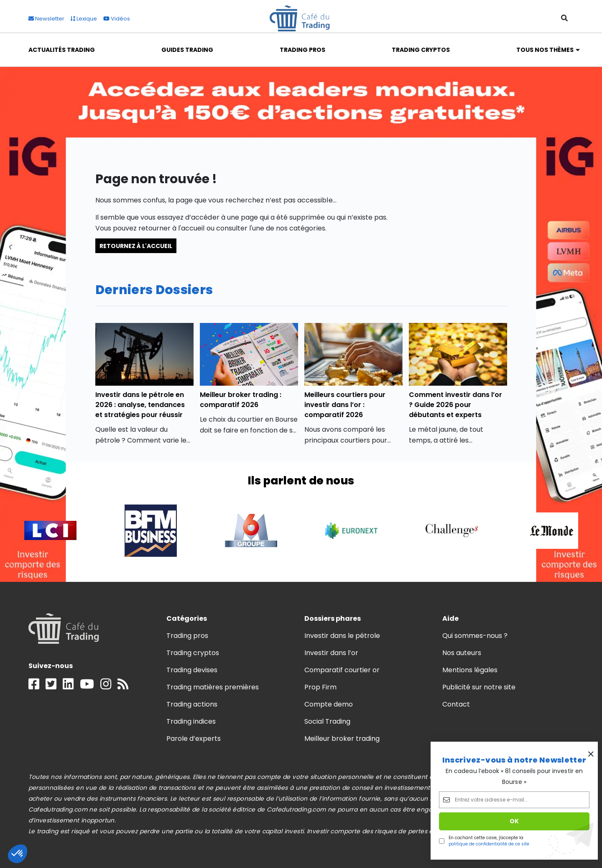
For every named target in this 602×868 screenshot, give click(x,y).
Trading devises (192, 670)
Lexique (84, 19)
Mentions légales (470, 670)
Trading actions (192, 704)
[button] (18, 854)
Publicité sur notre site (479, 687)
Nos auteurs (462, 653)
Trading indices (191, 721)
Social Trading (327, 721)
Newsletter (46, 19)
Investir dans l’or (332, 653)
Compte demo (329, 704)
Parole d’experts (194, 739)
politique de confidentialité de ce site (489, 844)
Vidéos (117, 19)
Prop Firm (320, 687)
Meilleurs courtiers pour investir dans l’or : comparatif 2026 (345, 405)
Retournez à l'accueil (136, 246)
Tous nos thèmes (545, 50)
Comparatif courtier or (342, 670)
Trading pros (187, 636)
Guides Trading (187, 50)
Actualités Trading (62, 50)
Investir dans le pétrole (342, 636)
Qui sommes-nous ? (475, 636)
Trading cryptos (193, 653)
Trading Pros (302, 50)
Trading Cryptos (421, 50)
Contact (456, 704)
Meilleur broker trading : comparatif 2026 (241, 400)
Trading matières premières (213, 687)
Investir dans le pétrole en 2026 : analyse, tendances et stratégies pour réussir (140, 405)
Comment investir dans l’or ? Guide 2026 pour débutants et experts (456, 405)
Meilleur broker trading (342, 739)
